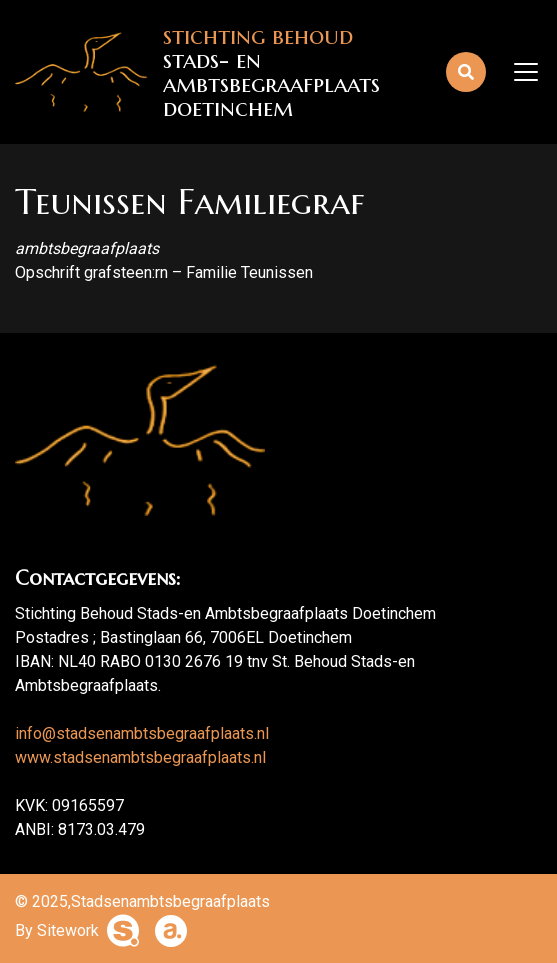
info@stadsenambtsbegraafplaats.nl (142, 733)
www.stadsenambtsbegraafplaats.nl (140, 757)
